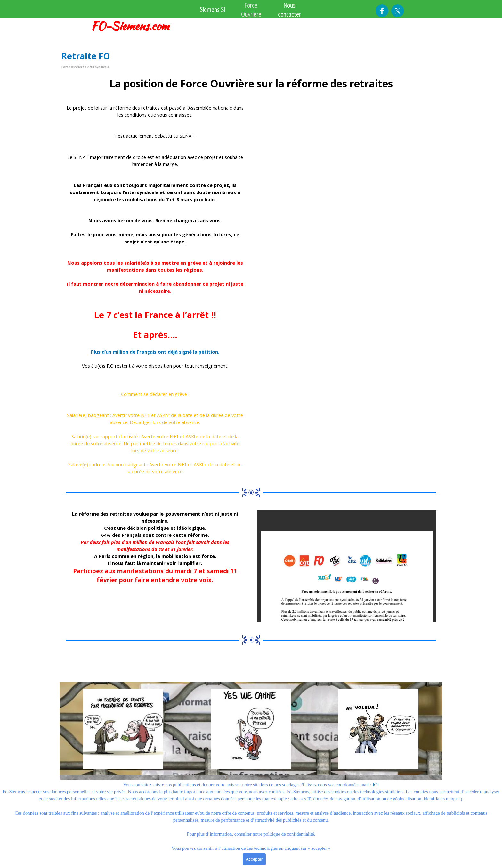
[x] (398, 11)
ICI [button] (376, 785)
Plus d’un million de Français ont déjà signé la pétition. (155, 352)
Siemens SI (213, 9)
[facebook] (382, 11)
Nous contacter (289, 10)
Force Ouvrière (251, 10)
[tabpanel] (135, 26)
